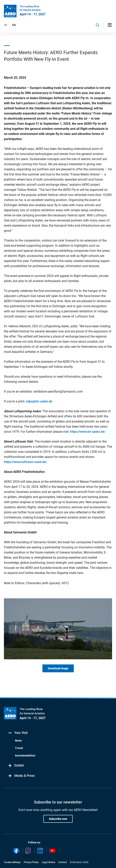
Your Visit (18, 733)
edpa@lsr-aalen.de (39, 401)
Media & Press (21, 776)
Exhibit (16, 766)
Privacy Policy (31, 862)
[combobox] (98, 25)
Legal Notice (48, 862)
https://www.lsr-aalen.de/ (88, 432)
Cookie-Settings (12, 862)
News (18, 741)
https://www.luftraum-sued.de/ (25, 462)
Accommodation (25, 755)
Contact (63, 862)
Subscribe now (58, 819)
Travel (19, 748)
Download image (58, 668)
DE (6, 25)
